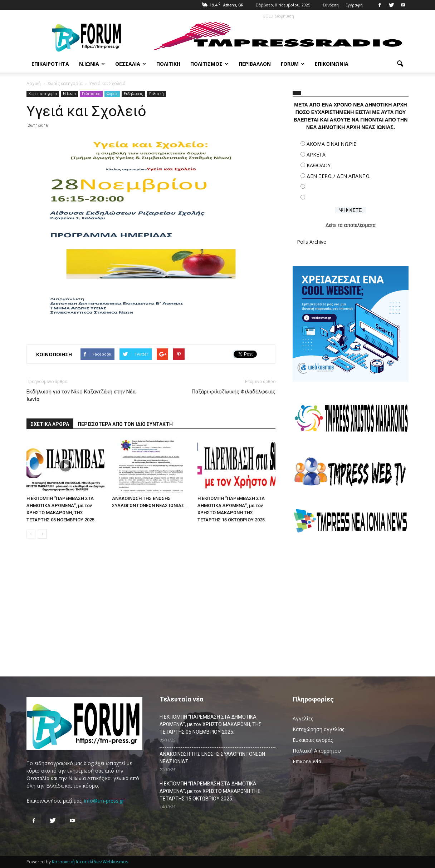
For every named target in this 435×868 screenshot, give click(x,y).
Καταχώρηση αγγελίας (318, 729)
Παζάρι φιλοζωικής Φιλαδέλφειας (233, 392)
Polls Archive (312, 242)
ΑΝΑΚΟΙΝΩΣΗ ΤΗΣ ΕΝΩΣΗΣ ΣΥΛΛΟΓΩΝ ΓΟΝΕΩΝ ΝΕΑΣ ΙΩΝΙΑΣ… (212, 758)
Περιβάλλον (255, 64)
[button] (400, 64)
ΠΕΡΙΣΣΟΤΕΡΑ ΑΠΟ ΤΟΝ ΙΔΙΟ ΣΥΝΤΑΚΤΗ (125, 424)
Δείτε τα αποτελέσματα (351, 225)
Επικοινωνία (332, 64)
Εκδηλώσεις (133, 94)
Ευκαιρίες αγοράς (313, 740)
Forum (293, 64)
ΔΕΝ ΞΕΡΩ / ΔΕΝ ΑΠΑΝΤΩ (338, 176)
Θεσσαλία (131, 64)
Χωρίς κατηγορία (43, 94)
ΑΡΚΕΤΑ (316, 155)
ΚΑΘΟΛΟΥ (319, 165)
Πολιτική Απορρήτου (317, 751)
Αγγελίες (303, 718)
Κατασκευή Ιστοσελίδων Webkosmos (90, 862)
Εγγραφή (354, 5)
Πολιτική (168, 64)
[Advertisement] (351, 602)
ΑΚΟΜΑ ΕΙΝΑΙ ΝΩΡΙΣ (332, 144)
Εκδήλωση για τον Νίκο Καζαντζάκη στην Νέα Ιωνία (81, 395)
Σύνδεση (331, 5)
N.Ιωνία (69, 94)
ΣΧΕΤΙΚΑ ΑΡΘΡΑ (50, 424)
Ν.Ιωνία (92, 64)
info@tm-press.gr (104, 801)
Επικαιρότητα (50, 64)
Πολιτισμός (209, 64)
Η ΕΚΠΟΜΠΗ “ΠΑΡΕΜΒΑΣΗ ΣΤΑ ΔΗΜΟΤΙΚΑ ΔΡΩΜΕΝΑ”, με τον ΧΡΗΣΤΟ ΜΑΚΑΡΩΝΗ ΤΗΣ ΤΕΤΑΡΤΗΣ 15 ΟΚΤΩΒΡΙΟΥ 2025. (210, 791)
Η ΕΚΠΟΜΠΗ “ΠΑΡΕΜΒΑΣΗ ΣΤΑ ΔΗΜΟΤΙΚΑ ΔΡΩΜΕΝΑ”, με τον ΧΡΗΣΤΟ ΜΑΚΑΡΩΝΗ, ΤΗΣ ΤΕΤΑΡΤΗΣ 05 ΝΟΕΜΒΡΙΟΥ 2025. (211, 724)
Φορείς (112, 94)
